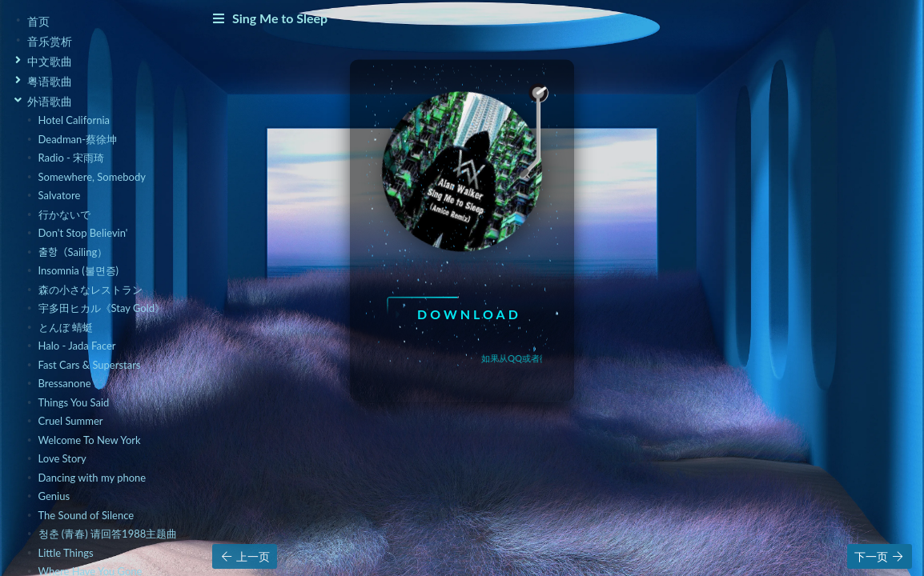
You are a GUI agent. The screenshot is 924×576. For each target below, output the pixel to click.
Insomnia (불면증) (79, 270)
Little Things (66, 553)
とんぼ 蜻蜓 (66, 327)
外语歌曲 (50, 101)
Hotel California (74, 120)
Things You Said (74, 402)
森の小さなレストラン (90, 290)
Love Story (62, 458)
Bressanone (65, 383)
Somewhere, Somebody (92, 177)
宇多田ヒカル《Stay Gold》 (102, 308)
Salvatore (60, 195)
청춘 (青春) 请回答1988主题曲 (108, 534)
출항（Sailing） (73, 252)
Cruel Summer (71, 421)
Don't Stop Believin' (83, 233)
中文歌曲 (50, 61)
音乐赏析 (50, 41)
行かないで (64, 214)
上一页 (245, 556)
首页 (38, 21)
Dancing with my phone (92, 478)
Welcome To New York (90, 440)
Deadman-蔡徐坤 (78, 139)
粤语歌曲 (50, 81)
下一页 (880, 556)
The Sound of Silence (86, 515)
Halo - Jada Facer (77, 346)
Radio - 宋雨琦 (72, 158)
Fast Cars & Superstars (90, 365)
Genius (54, 496)
